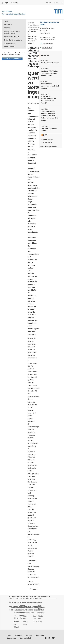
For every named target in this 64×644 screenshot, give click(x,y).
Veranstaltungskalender (49, 147)
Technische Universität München (58, 11)
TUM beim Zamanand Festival (49, 129)
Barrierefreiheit (25, 638)
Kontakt (18, 622)
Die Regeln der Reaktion (50, 63)
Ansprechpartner (47, 47)
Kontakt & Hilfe (24, 47)
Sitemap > (31, 23)
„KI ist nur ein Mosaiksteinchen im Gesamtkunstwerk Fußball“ (48, 100)
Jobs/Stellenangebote (24, 36)
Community (37, 602)
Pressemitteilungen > (35, 27)
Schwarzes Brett (24, 43)
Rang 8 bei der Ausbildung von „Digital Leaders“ (50, 86)
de (47, 3)
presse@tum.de (33, 584)
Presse (29, 636)
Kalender (24, 28)
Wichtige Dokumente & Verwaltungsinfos (24, 31)
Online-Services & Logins (24, 40)
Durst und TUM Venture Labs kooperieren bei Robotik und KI (49, 73)
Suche (58, 3)
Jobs (9, 636)
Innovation (32, 602)
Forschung (27, 602)
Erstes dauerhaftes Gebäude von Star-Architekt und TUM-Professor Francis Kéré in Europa (50, 116)
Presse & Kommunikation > (37, 25)
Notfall (42, 616)
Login (5, 3)
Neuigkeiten (24, 24)
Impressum (12, 638)
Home (6, 21)
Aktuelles (13, 602)
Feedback (19, 636)
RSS (44, 135)
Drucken (33, 589)
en (50, 3)
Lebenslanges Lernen (22, 604)
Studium (17, 602)
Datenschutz (40, 636)
